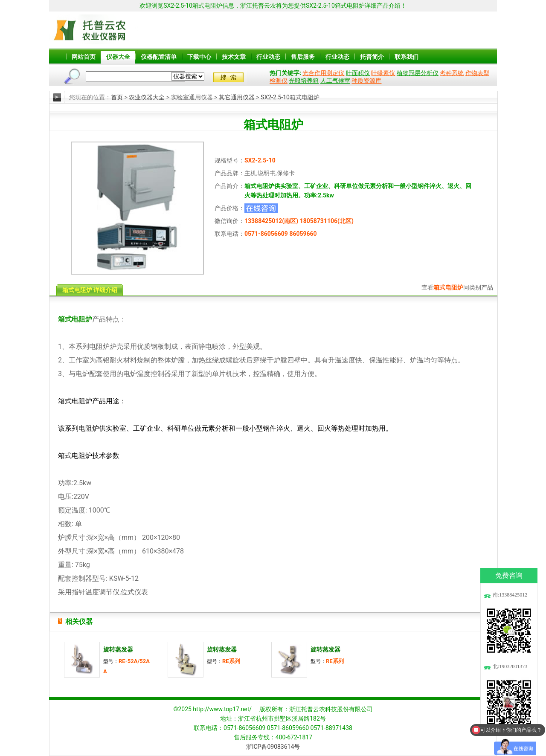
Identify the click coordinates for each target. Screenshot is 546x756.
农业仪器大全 (147, 97)
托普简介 (372, 57)
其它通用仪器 (237, 97)
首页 (117, 97)
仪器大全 (118, 57)
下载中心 (199, 57)
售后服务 (303, 57)
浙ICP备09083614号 (273, 747)
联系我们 (407, 57)
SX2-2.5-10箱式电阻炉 (290, 97)
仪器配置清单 (159, 57)
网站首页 (84, 57)
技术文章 (234, 57)
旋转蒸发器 (118, 649)
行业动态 (268, 57)
